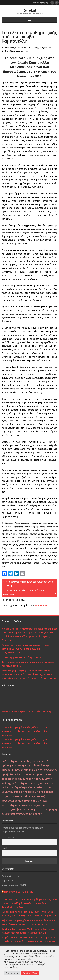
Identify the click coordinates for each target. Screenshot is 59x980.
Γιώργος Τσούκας (18, 48)
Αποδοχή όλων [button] (30, 973)
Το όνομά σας (8, 837)
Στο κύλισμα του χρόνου (17, 51)
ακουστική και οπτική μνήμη (39, 809)
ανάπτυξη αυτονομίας (25, 783)
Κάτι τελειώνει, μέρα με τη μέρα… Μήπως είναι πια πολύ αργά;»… (28, 664)
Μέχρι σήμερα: (10, 885)
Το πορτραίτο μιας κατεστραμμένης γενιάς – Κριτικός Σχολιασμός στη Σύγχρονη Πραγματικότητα (26, 649)
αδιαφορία (8, 814)
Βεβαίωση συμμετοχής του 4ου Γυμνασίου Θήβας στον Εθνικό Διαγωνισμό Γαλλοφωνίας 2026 (29, 922)
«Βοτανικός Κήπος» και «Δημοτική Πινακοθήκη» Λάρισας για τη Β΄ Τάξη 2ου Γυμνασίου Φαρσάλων (29, 914)
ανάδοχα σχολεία (26, 766)
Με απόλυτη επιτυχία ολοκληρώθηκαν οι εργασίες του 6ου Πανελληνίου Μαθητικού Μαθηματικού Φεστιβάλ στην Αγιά (29, 903)
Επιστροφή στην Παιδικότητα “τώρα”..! (23, 657)
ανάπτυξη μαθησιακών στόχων (21, 805)
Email (4, 848)
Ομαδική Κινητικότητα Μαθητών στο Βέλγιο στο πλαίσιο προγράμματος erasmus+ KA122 (28, 931)
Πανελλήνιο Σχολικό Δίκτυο (19, 892)
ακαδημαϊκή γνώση (22, 787)
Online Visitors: (10, 876)
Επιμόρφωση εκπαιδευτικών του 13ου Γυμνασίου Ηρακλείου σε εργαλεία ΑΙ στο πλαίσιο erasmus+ (29, 939)
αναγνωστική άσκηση (29, 814)
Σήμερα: (6, 881)
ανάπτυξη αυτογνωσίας (16, 761)
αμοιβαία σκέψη (11, 774)
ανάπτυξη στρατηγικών (33, 801)
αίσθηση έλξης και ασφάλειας (39, 770)
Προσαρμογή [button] (12, 973)
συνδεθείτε (41, 605)
